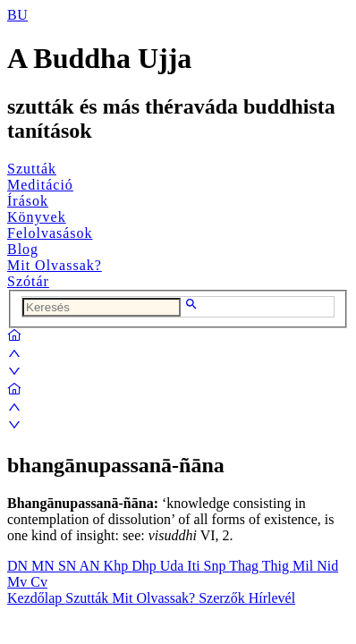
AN (91, 566)
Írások (28, 201)
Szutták (32, 169)
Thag (246, 566)
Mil (305, 566)
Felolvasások (50, 233)
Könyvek (37, 217)
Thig (277, 566)
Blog (23, 249)
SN (69, 566)
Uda (174, 566)
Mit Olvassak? (55, 265)
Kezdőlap (36, 598)
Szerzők (224, 598)
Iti (195, 566)
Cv (39, 582)
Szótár (28, 281)
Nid (327, 566)
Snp (217, 566)
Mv (19, 582)
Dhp (146, 566)
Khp (118, 566)
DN (19, 566)
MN (45, 566)
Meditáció (40, 185)
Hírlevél (272, 598)
